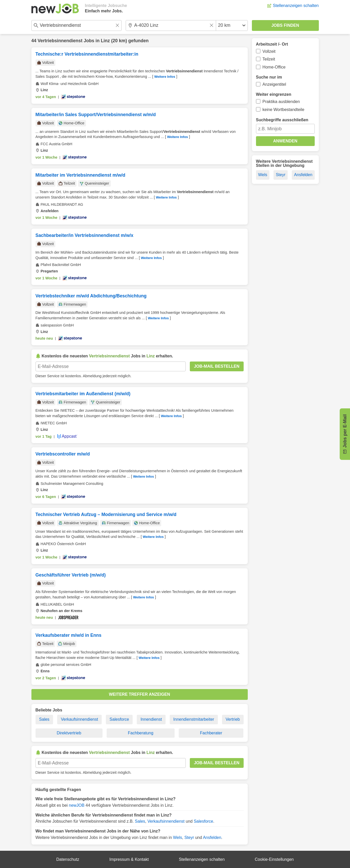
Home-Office (274, 67)
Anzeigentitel (274, 84)
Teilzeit (269, 59)
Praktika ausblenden (281, 102)
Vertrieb (233, 719)
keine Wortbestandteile (283, 110)
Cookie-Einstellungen (274, 859)
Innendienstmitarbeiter (194, 719)
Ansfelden (212, 837)
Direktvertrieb (69, 733)
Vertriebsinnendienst (60, 41)
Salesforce (119, 719)
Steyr (189, 837)
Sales (44, 719)
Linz (105, 41)
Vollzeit (269, 51)
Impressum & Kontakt (129, 859)
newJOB (76, 805)
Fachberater (211, 733)
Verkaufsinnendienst (80, 719)
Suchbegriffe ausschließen (282, 120)
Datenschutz (68, 859)
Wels (178, 837)
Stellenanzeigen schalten (296, 6)
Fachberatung (141, 733)
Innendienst (151, 719)
